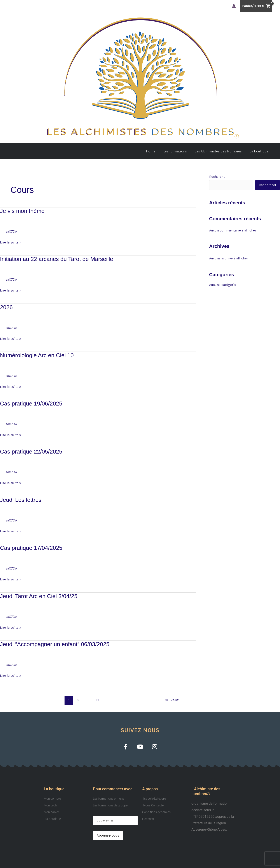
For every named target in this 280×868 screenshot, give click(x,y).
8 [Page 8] (98, 700)
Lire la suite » (11, 242)
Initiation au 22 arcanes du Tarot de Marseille (57, 259)
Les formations (177, 151)
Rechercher (218, 177)
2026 (6, 307)
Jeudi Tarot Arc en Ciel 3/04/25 (39, 596)
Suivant (174, 700)
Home (154, 151)
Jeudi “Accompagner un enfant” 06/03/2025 (55, 644)
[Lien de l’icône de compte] (234, 6)
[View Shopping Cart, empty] (256, 6)
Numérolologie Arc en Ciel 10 (37, 355)
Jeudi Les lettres (21, 500)
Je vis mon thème (22, 211)
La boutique (259, 151)
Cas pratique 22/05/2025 (31, 452)
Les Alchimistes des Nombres (220, 151)
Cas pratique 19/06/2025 (31, 404)
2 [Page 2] (78, 700)
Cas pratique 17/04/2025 (31, 548)
